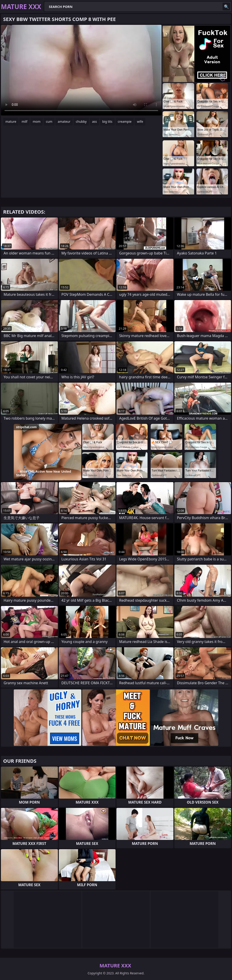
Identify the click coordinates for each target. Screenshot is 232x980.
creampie (125, 121)
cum (49, 121)
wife (140, 121)
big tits (107, 121)
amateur (64, 121)
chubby (81, 121)
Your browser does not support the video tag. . (81, 70)
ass (94, 121)
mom (37, 121)
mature (11, 121)
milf (24, 121)
